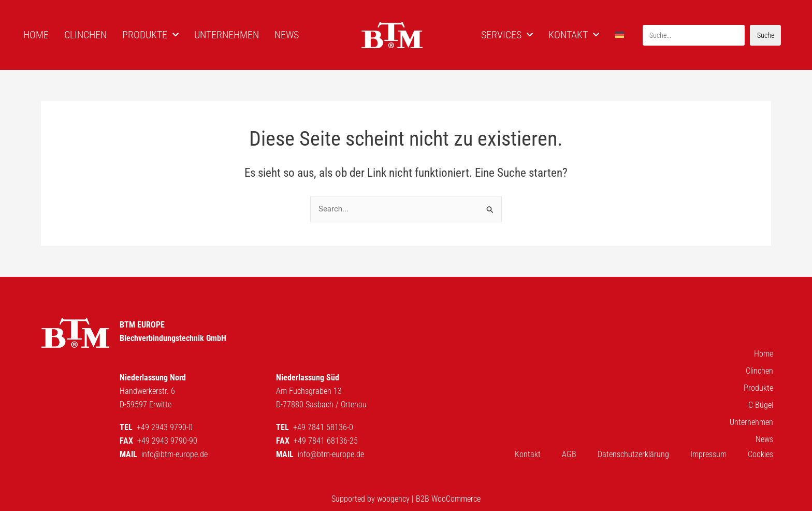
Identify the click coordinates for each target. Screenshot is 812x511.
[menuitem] (621, 35)
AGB (569, 454)
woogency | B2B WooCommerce (429, 499)
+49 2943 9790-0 (165, 427)
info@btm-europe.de (175, 454)
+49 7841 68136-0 (323, 427)
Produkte (758, 388)
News (764, 439)
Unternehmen (751, 422)
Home (764, 354)
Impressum (708, 454)
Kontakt (528, 454)
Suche (766, 35)
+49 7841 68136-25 (326, 441)
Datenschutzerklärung (633, 454)
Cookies (760, 454)
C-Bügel (761, 405)
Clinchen (759, 371)
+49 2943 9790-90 (167, 441)
